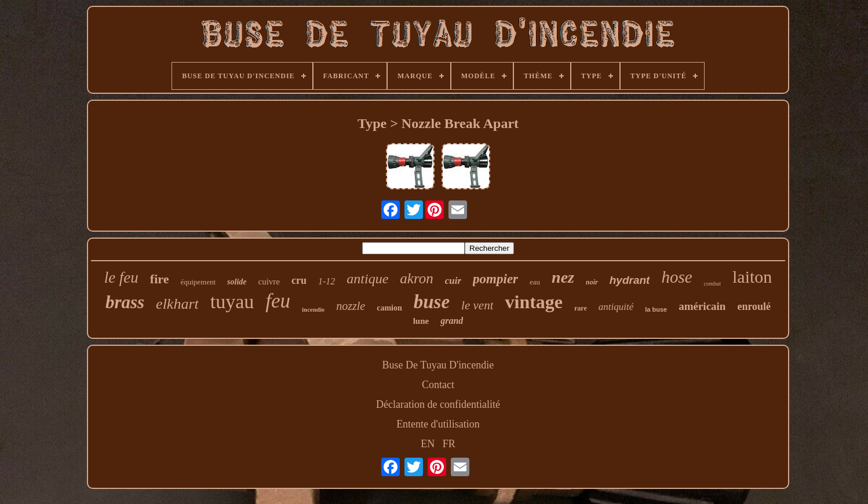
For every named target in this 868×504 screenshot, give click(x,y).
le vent (477, 305)
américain (702, 306)
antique (367, 279)
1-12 (327, 281)
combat (712, 284)
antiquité (616, 307)
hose (676, 277)
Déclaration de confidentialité (438, 404)
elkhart (177, 304)
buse (432, 302)
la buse (656, 309)
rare (581, 308)
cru (299, 280)
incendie (313, 309)
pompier (495, 279)
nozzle (351, 306)
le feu (121, 277)
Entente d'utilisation (438, 424)
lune (421, 321)
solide (237, 282)
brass (125, 302)
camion (389, 308)
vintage (534, 302)
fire (160, 279)
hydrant (630, 280)
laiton (752, 277)
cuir (453, 281)
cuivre (269, 282)
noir (592, 282)
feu (278, 301)
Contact (438, 385)
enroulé (754, 306)
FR (449, 444)
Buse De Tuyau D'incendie (438, 365)
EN (428, 444)
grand (452, 321)
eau (535, 282)
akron (416, 278)
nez (563, 277)
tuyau (232, 302)
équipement (198, 282)
